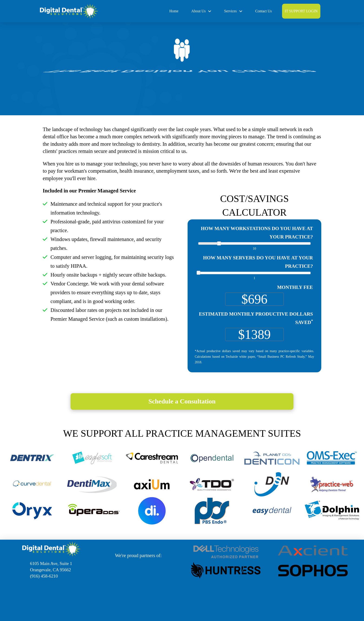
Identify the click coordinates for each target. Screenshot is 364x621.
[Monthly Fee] (254, 299)
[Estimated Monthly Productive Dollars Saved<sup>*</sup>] (254, 334)
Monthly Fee (295, 287)
